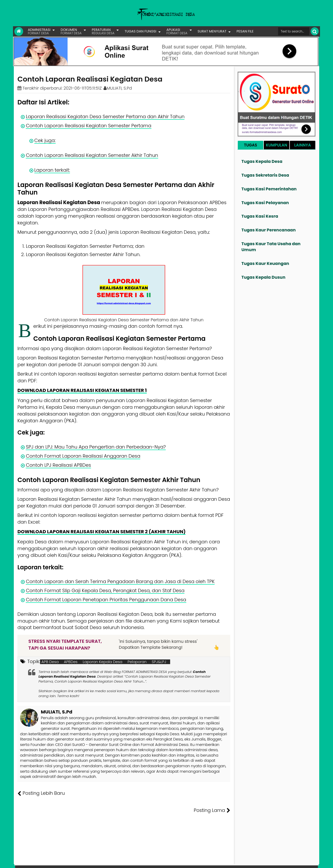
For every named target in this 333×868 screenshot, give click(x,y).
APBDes (71, 662)
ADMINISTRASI (39, 31)
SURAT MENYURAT (212, 31)
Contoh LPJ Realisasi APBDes (58, 465)
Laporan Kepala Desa (103, 662)
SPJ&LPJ (159, 662)
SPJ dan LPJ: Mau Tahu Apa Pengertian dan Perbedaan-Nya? (96, 447)
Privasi (290, 860)
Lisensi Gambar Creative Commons (174, 860)
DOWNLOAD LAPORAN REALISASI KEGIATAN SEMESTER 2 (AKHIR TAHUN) (101, 532)
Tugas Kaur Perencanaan (269, 230)
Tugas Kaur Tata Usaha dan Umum (271, 247)
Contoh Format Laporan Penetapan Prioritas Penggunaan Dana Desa (106, 600)
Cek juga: (45, 140)
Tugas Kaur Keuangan (265, 263)
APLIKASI (177, 31)
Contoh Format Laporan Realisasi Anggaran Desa (83, 456)
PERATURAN (103, 31)
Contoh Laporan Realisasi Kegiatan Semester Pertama (88, 126)
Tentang (220, 860)
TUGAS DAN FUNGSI (140, 31)
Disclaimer (308, 860)
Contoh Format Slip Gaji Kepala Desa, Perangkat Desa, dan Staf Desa (105, 590)
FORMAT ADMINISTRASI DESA (40, 860)
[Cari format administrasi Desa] (294, 31)
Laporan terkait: (52, 170)
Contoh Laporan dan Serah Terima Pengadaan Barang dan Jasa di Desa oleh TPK (120, 581)
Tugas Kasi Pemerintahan (269, 189)
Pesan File (257, 860)
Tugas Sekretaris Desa (265, 175)
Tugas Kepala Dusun (263, 277)
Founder (238, 860)
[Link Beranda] (19, 31)
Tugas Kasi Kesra (260, 216)
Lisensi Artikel (121, 860)
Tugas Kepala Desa (262, 161)
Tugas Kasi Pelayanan (265, 203)
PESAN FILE (245, 31)
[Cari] (315, 31)
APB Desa (50, 662)
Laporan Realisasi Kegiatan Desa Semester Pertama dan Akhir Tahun (105, 116)
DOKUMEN (71, 31)
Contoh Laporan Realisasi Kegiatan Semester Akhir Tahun (92, 155)
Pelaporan (137, 662)
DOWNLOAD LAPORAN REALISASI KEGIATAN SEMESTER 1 (82, 390)
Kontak (275, 860)
